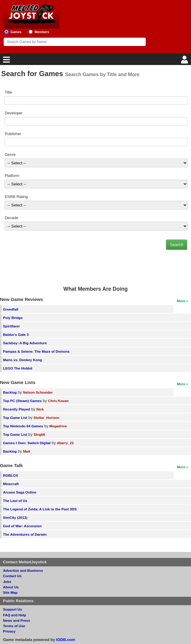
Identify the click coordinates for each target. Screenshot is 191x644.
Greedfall (11, 309)
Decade (12, 218)
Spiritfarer (11, 326)
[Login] (185, 61)
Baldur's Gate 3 (16, 334)
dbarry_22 (65, 443)
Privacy (9, 631)
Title (8, 92)
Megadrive (58, 426)
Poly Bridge (13, 318)
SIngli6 (39, 434)
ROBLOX (11, 475)
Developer (14, 113)
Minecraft (11, 484)
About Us (11, 587)
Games (16, 32)
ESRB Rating (16, 197)
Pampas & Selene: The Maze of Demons (36, 351)
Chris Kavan (58, 401)
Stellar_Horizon (46, 418)
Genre (10, 155)
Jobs (7, 582)
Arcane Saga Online (20, 492)
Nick (40, 409)
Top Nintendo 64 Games (23, 426)
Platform (12, 176)
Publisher (13, 134)
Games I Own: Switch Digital (27, 443)
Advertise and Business (23, 570)
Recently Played (17, 409)
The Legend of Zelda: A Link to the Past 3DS (40, 509)
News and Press (17, 620)
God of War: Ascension (22, 526)
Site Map (10, 592)
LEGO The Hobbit (18, 368)
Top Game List (15, 418)
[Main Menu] (6, 61)
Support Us (13, 609)
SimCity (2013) (15, 517)
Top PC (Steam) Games (22, 401)
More (181, 301)
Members (42, 32)
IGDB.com (66, 640)
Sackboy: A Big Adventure (25, 343)
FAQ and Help (15, 615)
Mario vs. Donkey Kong (22, 360)
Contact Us (12, 576)
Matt (27, 451)
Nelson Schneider (38, 392)
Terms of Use (14, 626)
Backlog (10, 392)
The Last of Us (15, 501)
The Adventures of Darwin (25, 534)
